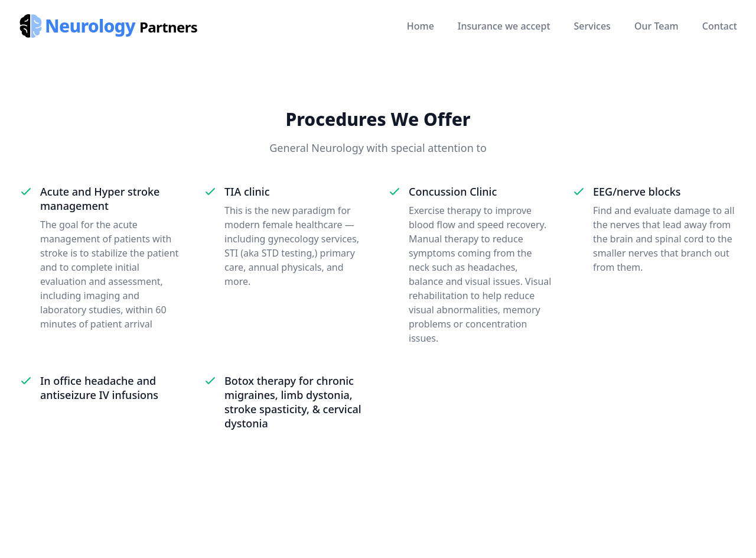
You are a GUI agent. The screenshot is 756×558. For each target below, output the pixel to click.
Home (421, 26)
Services (592, 26)
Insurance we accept (504, 26)
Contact (720, 26)
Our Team (656, 26)
